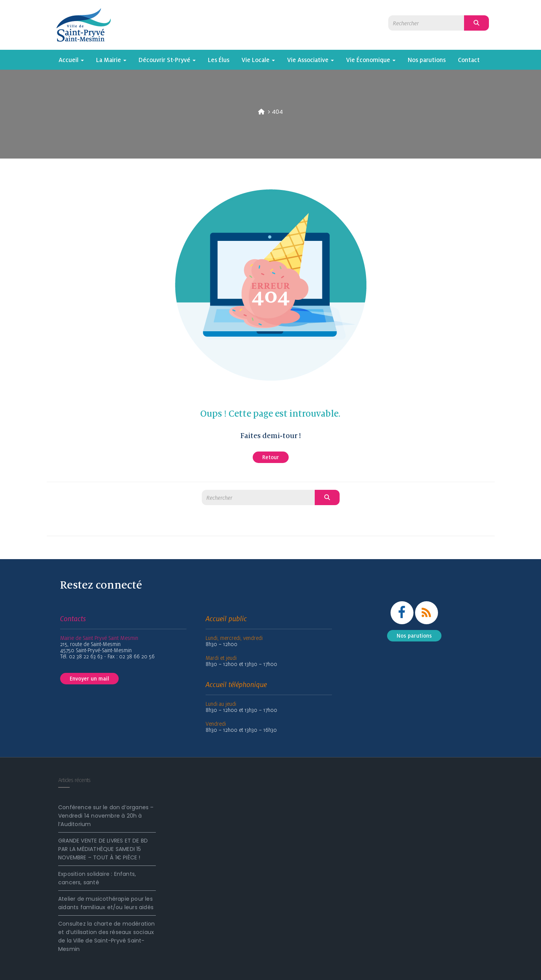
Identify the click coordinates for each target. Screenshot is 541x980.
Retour (271, 457)
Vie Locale (258, 60)
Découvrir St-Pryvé (167, 60)
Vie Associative (311, 60)
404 (277, 112)
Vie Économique (371, 60)
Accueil (71, 60)
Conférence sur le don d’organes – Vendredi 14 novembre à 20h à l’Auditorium (106, 816)
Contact (469, 60)
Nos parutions (427, 60)
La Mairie (111, 60)
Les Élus (219, 60)
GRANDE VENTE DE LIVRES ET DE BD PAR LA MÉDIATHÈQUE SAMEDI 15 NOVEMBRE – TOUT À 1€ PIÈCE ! (103, 849)
